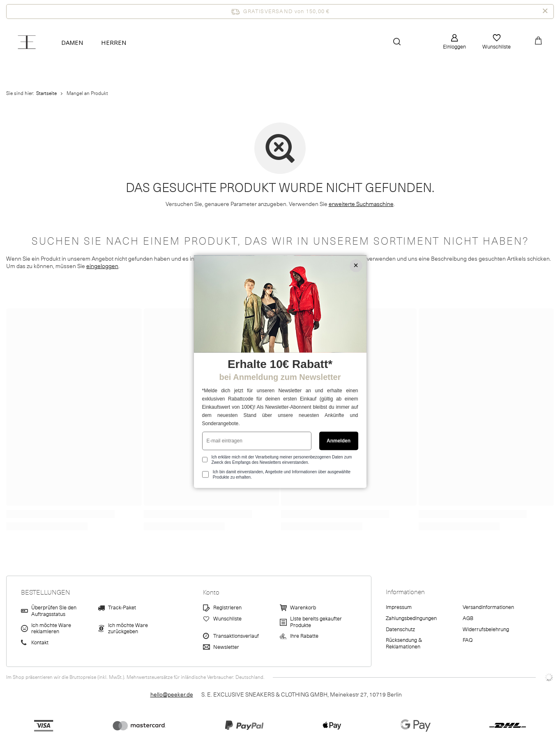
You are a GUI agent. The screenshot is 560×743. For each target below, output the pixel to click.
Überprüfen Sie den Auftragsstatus (54, 611)
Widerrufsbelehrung (486, 630)
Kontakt (40, 643)
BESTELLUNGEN (46, 593)
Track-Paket (122, 608)
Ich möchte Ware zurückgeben (128, 629)
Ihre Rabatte (304, 637)
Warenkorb (303, 608)
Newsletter (226, 648)
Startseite (46, 93)
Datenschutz (400, 630)
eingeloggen (102, 266)
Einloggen (454, 47)
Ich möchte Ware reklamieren (51, 629)
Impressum (399, 608)
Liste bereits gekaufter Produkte (316, 622)
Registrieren (227, 608)
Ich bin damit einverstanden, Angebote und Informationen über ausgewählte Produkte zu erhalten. (282, 475)
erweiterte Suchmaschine (361, 204)
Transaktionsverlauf (236, 637)
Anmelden (339, 441)
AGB (468, 619)
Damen (72, 42)
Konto (211, 593)
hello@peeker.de (172, 694)
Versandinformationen (488, 608)
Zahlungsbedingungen (411, 619)
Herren (114, 42)
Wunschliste (497, 47)
